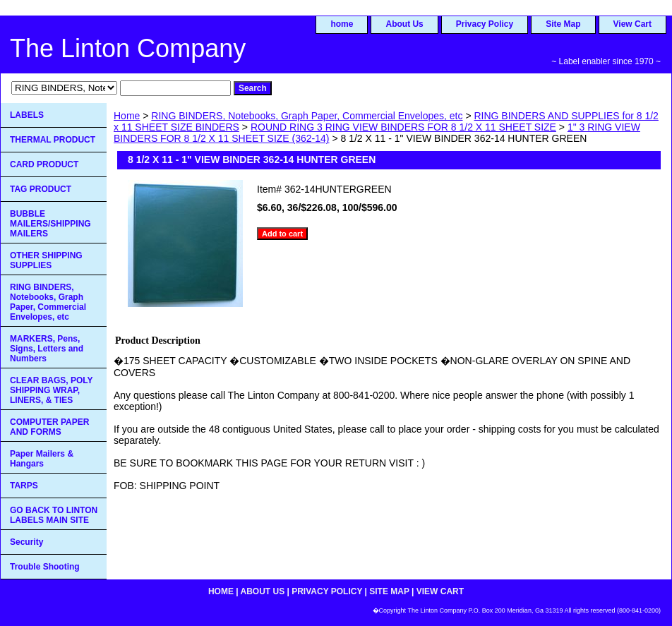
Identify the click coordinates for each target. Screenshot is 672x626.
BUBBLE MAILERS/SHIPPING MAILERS (50, 224)
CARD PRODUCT (44, 164)
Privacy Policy (485, 24)
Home (127, 116)
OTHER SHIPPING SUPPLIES (46, 260)
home (342, 24)
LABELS (27, 115)
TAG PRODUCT (41, 189)
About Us (404, 24)
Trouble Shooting (45, 567)
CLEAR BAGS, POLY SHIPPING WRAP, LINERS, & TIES (52, 390)
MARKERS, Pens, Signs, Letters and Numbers (47, 349)
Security (26, 542)
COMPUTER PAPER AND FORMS (49, 427)
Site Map (563, 24)
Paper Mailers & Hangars (42, 459)
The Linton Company (128, 48)
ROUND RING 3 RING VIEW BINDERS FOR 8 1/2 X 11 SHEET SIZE (403, 127)
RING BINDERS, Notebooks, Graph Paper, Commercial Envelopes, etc (307, 116)
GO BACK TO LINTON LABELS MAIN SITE (54, 515)
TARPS (24, 486)
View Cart (632, 24)
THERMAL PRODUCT (53, 140)
